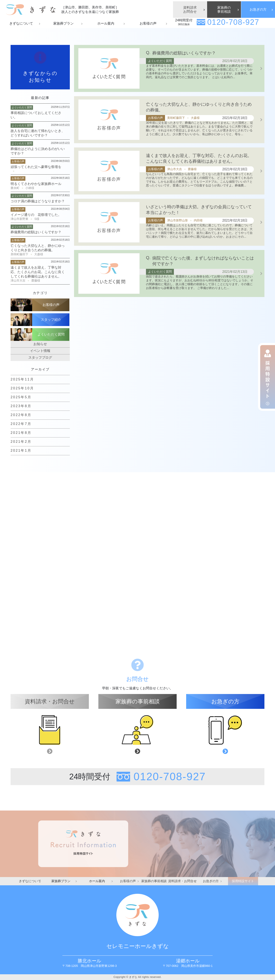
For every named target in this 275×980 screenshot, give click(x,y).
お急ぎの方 (258, 9)
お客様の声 (128, 881)
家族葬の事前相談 (224, 10)
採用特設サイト (243, 881)
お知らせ (40, 344)
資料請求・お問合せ (182, 881)
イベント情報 (40, 351)
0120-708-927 (233, 22)
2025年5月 (21, 397)
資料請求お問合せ (190, 10)
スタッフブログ (40, 357)
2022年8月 (21, 415)
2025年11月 (22, 379)
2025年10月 (22, 388)
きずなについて (30, 881)
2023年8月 (21, 406)
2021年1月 (21, 450)
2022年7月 (21, 424)
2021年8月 (21, 433)
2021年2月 (21, 442)
